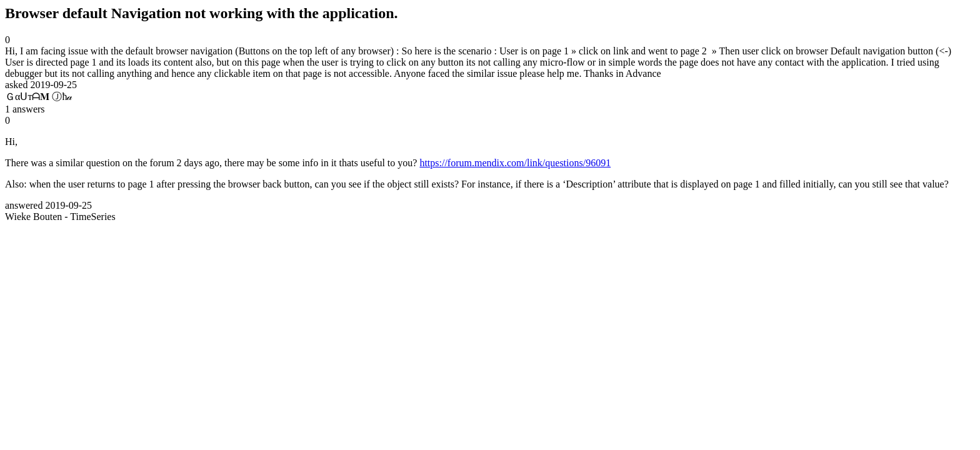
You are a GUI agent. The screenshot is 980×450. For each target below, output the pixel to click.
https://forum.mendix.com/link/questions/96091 (515, 163)
